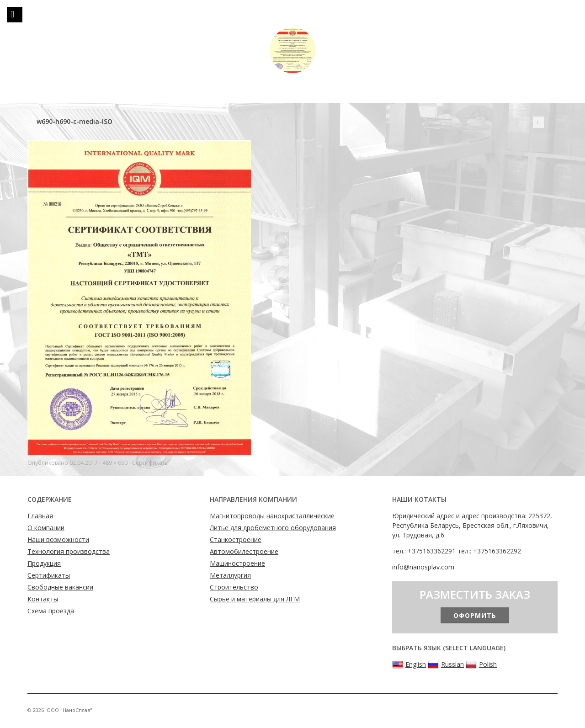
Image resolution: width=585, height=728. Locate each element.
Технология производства (69, 551)
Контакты (43, 599)
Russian (446, 664)
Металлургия (230, 575)
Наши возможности (58, 539)
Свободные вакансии (60, 587)
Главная (40, 516)
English (409, 664)
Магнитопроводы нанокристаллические (272, 516)
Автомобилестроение (244, 551)
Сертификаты (150, 463)
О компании (46, 528)
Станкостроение (236, 539)
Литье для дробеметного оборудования (273, 528)
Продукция (44, 563)
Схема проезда (51, 611)
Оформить (475, 615)
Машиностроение (237, 563)
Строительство (234, 587)
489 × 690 (115, 463)
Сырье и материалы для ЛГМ (255, 599)
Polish (481, 664)
